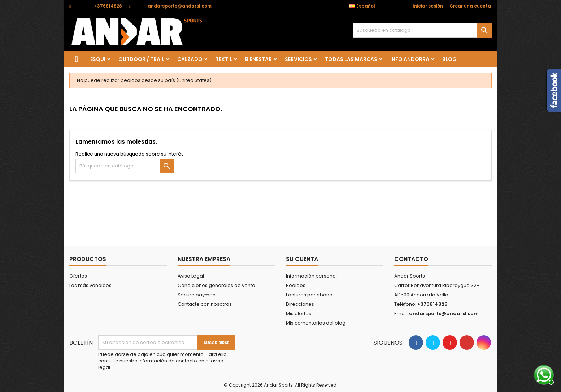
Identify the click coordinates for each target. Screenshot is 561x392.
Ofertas (78, 276)
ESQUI (98, 59)
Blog (449, 59)
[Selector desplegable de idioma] (366, 6)
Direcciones (300, 304)
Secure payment (197, 295)
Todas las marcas (351, 59)
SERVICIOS (298, 59)
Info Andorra (410, 59)
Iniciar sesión (428, 6)
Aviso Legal (191, 276)
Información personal (311, 276)
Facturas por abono (309, 295)
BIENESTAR (258, 59)
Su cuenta (302, 259)
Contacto (411, 259)
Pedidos (296, 285)
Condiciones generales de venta (216, 285)
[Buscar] (422, 30)
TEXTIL (224, 59)
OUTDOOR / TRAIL (141, 59)
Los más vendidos (90, 285)
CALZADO (190, 59)
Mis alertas (299, 313)
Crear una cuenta (470, 6)
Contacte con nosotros (205, 304)
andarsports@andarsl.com (180, 6)
